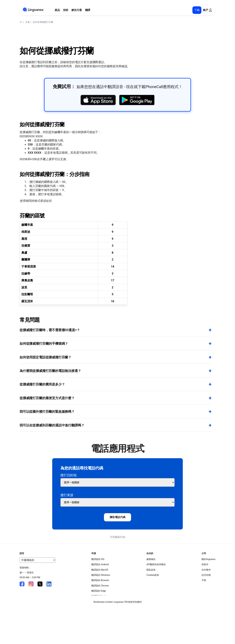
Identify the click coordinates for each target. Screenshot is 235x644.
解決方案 (77, 10)
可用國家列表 (118, 537)
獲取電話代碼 (117, 517)
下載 (197, 10)
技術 (66, 10)
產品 (57, 10)
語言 (22, 553)
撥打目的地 (68, 475)
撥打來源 (67, 495)
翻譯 (88, 10)
